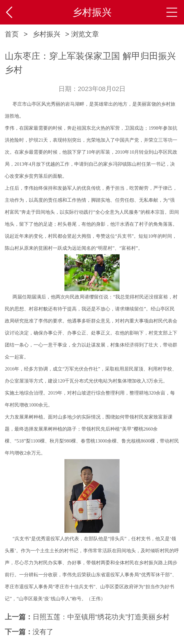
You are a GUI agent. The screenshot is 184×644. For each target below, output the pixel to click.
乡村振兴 (46, 34)
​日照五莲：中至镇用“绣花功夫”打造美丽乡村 (101, 617)
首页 (12, 34)
